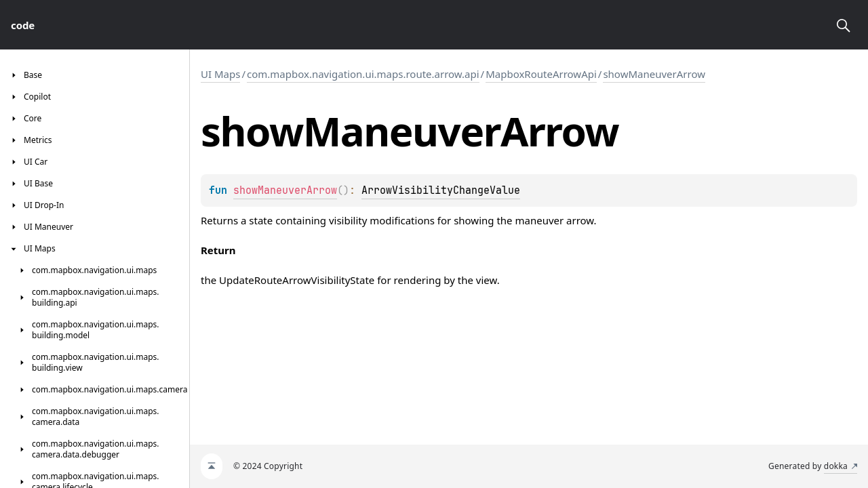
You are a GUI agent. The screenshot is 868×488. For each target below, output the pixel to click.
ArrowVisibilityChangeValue (441, 190)
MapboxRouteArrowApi (541, 74)
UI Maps (220, 74)
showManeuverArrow (654, 74)
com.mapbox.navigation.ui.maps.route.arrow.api (363, 74)
